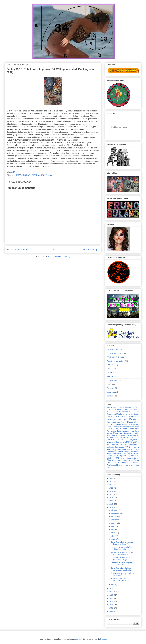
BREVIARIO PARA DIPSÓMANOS (30, 175)
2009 (112, 595)
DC (138, 417)
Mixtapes (123, 444)
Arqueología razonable (123, 410)
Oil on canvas (134, 447)
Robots (109, 456)
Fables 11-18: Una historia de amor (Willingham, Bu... (122, 553)
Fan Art (118, 429)
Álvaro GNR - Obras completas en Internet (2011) (122, 574)
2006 (112, 605)
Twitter (125, 465)
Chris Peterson (128, 414)
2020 (112, 481)
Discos (109, 384)
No (126, 447)
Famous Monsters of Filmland (117, 427)
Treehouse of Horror (114, 465)
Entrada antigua (91, 249)
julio (113, 526)
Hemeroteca (111, 438)
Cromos (137, 414)
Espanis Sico (127, 425)
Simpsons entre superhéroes (120, 460)
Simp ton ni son (133, 456)
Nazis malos (119, 447)
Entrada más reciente (17, 249)
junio (113, 529)
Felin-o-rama (112, 431)
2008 (112, 598)
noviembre (115, 513)
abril (113, 536)
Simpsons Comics (132, 458)
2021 (112, 478)
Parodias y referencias (117, 449)
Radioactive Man (119, 454)
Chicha (119, 414)
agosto (114, 523)
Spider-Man (135, 463)
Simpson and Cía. (115, 458)
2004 (112, 611)
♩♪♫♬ (109, 467)
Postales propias (126, 452)
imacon (78, 639)
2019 (112, 485)
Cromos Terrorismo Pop (115, 417)
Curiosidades (130, 417)
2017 (112, 491)
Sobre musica (121, 463)
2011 (112, 589)
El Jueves (116, 424)
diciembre (115, 510)
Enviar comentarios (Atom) (59, 257)
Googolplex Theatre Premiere (129, 435)
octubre (114, 517)
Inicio (56, 249)
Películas (110, 365)
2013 (112, 504)
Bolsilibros (111, 396)
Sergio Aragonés (119, 456)
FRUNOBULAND (113, 357)
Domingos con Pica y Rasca (120, 422)
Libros (109, 369)
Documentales (112, 380)
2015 (112, 498)
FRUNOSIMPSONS (114, 353)
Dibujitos (134, 419)
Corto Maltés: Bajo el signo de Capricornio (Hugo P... (122, 543)
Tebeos (49, 175)
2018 (112, 488)
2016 (112, 494)
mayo (114, 533)
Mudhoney (110, 447)
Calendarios (111, 414)
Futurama (118, 433)
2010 (112, 592)
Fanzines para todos (130, 429)
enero (114, 585)
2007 (112, 601)
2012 (112, 507)
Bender (115, 412)
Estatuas (136, 424)
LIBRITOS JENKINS (116, 440)
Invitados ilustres (125, 438)
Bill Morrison (123, 412)
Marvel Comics (133, 442)
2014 (112, 501)
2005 (112, 608)
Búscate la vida (134, 412)
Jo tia (137, 438)
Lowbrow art (111, 442)
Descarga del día (117, 419)
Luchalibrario (121, 442)
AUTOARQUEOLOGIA (126, 408)
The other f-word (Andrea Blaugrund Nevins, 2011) (121, 580)
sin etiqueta (134, 465)
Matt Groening (113, 444)
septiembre (116, 520)
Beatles (109, 412)
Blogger (104, 639)
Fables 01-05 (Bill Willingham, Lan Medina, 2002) (122, 564)
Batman (137, 410)
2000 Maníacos (113, 408)
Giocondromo (128, 433)
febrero (114, 539)
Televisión (110, 388)
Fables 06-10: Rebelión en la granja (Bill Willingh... (122, 559)
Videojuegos (111, 392)
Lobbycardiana (134, 440)
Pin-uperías (115, 452)
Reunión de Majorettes (115, 361)
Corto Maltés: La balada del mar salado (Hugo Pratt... (121, 569)
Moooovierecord (133, 444)
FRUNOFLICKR (113, 349)
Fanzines (110, 376)
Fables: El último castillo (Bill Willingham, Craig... (121, 548)
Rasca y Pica (133, 454)
